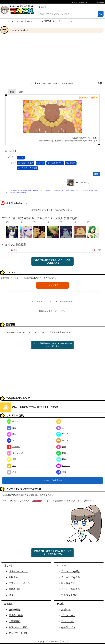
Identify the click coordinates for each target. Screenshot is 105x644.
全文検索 (42, 7)
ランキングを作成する (52, 480)
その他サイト (68, 627)
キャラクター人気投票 (28, 168)
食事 (11, 459)
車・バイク (64, 440)
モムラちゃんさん (84, 183)
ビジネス (63, 466)
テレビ (62, 434)
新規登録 (37, 501)
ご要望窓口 (15, 621)
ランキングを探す (71, 571)
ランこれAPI (68, 621)
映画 (11, 434)
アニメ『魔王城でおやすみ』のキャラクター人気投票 (50, 83)
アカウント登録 (69, 595)
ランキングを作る (71, 577)
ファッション (15, 453)
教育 (11, 472)
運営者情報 (15, 589)
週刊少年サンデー (55, 163)
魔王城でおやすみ (26, 163)
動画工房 (40, 163)
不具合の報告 (16, 615)
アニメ (21, 158)
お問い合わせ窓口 (18, 627)
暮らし (62, 459)
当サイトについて (18, 571)
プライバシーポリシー (20, 583)
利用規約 (13, 577)
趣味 (61, 453)
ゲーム (12, 421)
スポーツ (13, 447)
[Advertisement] (52, 57)
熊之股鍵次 (71, 163)
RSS (11, 595)
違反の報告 (15, 610)
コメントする (52, 285)
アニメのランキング (25, 21)
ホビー (12, 440)
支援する (66, 610)
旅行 (61, 447)
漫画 (11, 428)
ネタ (11, 466)
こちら (11, 193)
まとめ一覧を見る (71, 589)
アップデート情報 (18, 633)
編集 (96, 174)
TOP (11, 21)
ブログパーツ (68, 615)
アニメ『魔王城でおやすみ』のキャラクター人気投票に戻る (52, 261)
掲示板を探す (68, 583)
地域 (61, 472)
